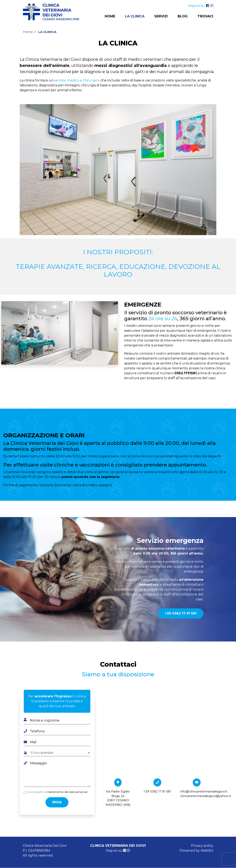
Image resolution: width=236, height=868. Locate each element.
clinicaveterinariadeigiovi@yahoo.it (205, 796)
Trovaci (205, 16)
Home (110, 16)
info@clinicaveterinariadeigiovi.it (204, 791)
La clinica (135, 16)
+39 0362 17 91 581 (181, 613)
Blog (183, 16)
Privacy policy (202, 846)
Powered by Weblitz (196, 851)
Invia (57, 802)
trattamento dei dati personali (67, 792)
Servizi (161, 16)
